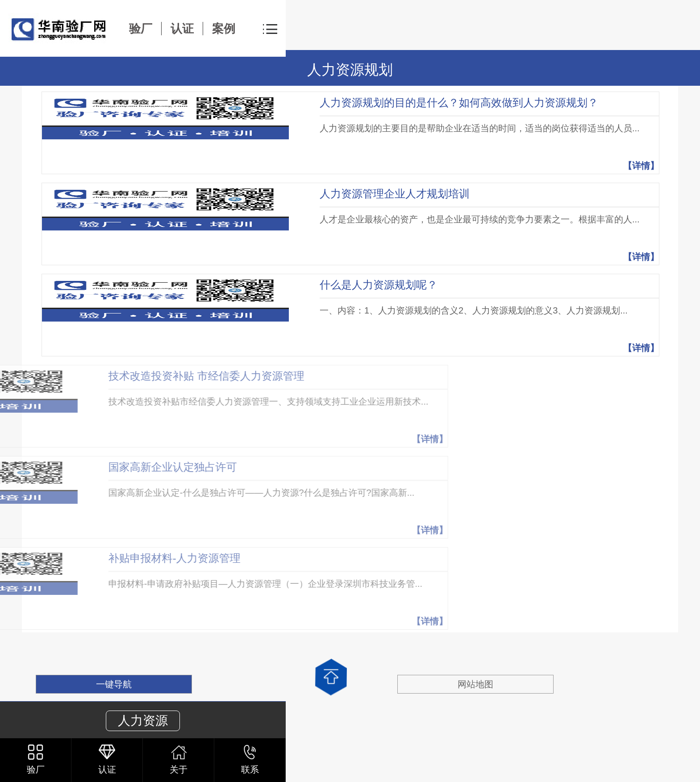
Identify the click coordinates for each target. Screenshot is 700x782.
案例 (224, 29)
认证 (182, 29)
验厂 (141, 29)
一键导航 (114, 684)
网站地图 (475, 684)
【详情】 (641, 166)
